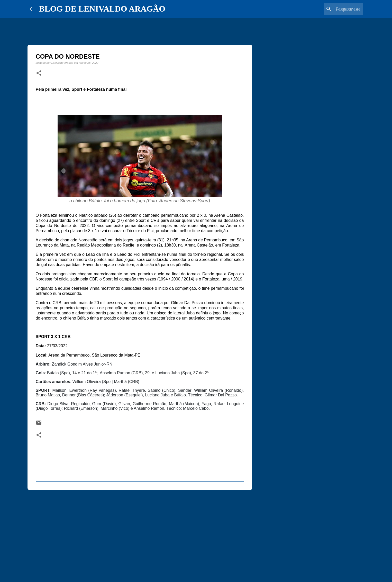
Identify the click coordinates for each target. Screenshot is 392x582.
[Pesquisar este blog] (336, 9)
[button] (39, 73)
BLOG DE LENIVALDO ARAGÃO (102, 9)
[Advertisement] (140, 534)
